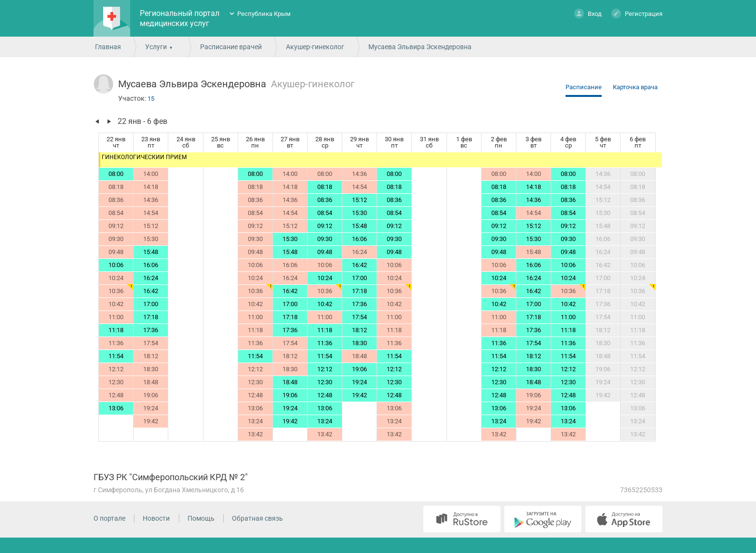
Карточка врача (635, 87)
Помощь (201, 518)
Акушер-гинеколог (315, 47)
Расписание (584, 87)
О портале (109, 518)
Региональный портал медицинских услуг (180, 18)
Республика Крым (264, 14)
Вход (588, 13)
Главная (108, 47)
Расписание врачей (231, 47)
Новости (156, 518)
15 (151, 99)
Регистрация (637, 13)
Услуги (156, 47)
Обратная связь (257, 518)
